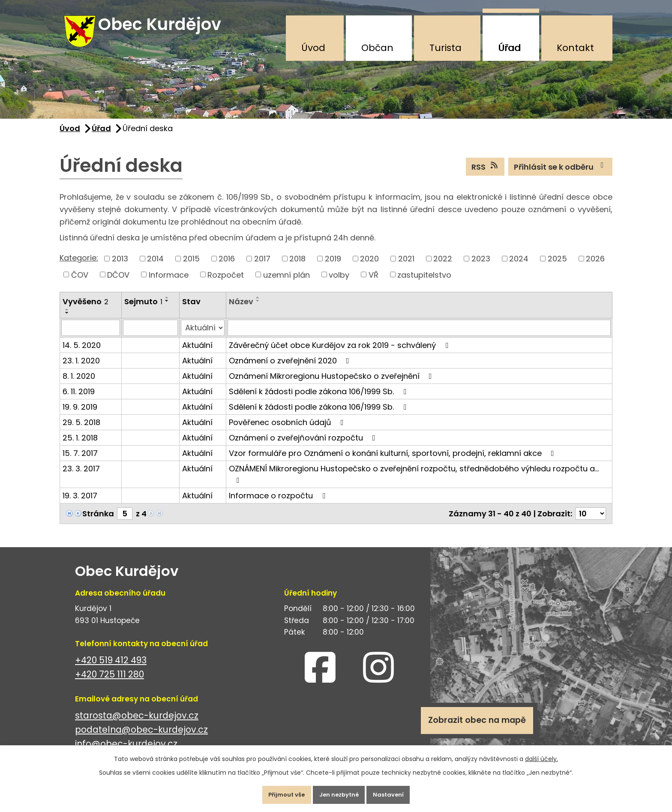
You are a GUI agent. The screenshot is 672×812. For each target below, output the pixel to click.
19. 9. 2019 (80, 415)
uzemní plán (286, 283)
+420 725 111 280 (109, 683)
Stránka (98, 522)
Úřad (509, 48)
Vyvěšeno (85, 310)
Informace (169, 283)
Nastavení (398, 792)
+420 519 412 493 (111, 669)
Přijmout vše (277, 792)
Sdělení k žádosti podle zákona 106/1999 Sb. (319, 400)
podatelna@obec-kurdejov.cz (141, 738)
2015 (191, 267)
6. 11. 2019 (79, 400)
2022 (443, 267)
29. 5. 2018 (81, 430)
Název (241, 310)
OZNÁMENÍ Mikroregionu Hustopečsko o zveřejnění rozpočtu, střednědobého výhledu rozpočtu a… (414, 482)
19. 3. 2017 (80, 504)
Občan (377, 48)
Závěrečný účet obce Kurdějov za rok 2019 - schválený (340, 353)
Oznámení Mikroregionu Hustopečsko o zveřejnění (332, 384)
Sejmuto (143, 310)
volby (339, 283)
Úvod (313, 48)
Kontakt (575, 48)
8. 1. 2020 (79, 384)
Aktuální (197, 353)
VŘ (373, 283)
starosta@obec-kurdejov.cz (137, 724)
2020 (369, 267)
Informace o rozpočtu (279, 504)
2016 (227, 267)
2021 (406, 267)
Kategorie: (79, 266)
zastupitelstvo (424, 283)
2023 (481, 267)
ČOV (80, 283)
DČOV (118, 283)
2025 (557, 267)
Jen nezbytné (339, 792)
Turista (445, 48)
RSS (485, 175)
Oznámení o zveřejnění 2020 (291, 369)
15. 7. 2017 (80, 461)
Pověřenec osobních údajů (288, 430)
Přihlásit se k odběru (561, 175)
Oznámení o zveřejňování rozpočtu (304, 446)
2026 (595, 267)
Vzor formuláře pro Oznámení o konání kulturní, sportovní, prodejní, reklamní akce (393, 461)
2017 (262, 267)
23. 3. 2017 (81, 477)
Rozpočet (226, 283)
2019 (333, 267)
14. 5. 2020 (82, 353)
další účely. (541, 754)
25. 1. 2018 (80, 446)
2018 (297, 267)
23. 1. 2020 (81, 369)
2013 (120, 267)
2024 (519, 267)
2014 (155, 267)
